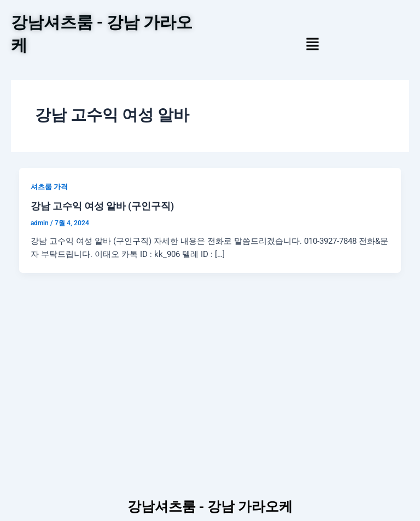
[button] (312, 45)
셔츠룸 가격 (49, 187)
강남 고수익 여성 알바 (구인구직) (102, 206)
